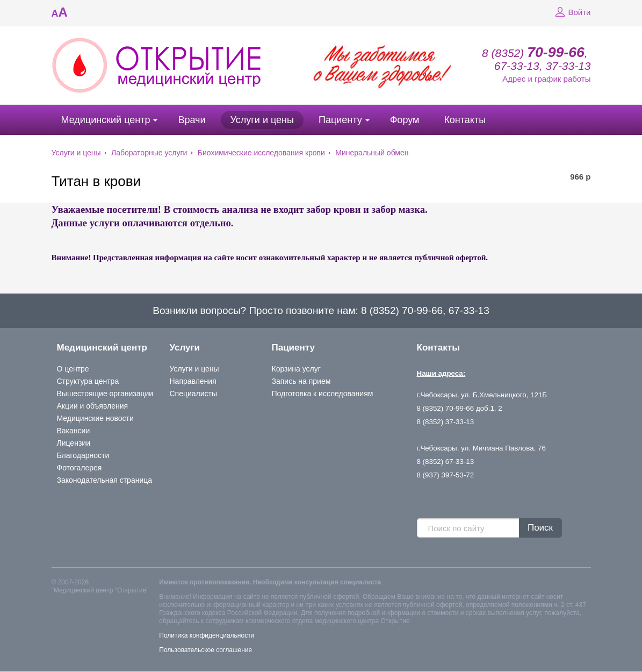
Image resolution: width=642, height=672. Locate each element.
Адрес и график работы (546, 79)
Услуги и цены (262, 120)
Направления (193, 381)
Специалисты (194, 394)
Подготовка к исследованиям (323, 394)
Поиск (540, 528)
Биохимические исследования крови (261, 153)
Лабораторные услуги (149, 153)
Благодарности (83, 455)
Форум (405, 120)
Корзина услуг (296, 369)
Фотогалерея (80, 468)
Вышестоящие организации (105, 394)
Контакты (465, 120)
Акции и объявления (93, 406)
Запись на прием (301, 381)
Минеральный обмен (372, 153)
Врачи (192, 120)
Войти (572, 12)
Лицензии (74, 443)
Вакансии (74, 431)
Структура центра (88, 381)
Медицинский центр (106, 120)
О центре (73, 369)
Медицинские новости (95, 418)
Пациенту (340, 120)
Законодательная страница (105, 480)
